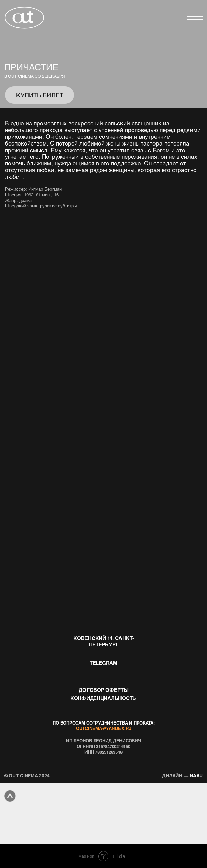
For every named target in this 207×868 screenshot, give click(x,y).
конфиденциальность (103, 698)
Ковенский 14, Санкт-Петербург (104, 641)
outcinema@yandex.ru (104, 728)
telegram (103, 663)
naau (182, 775)
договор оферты (103, 690)
